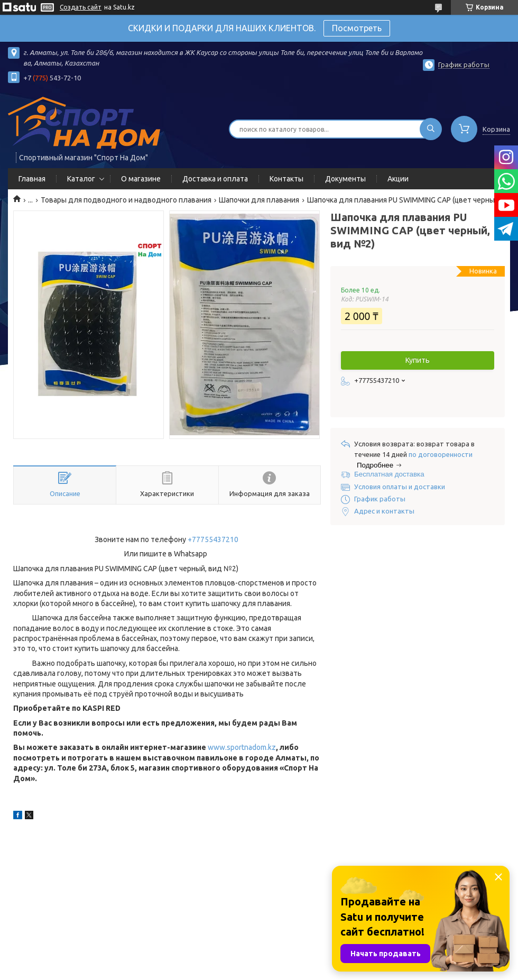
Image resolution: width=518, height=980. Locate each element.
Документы (345, 179)
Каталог (81, 179)
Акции (398, 179)
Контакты (286, 179)
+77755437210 (213, 539)
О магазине (141, 179)
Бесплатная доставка (389, 474)
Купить (418, 360)
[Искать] (431, 129)
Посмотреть (357, 28)
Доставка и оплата (215, 179)
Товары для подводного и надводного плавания (126, 200)
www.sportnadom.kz (242, 747)
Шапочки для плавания (259, 200)
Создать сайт (81, 7)
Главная (32, 179)
